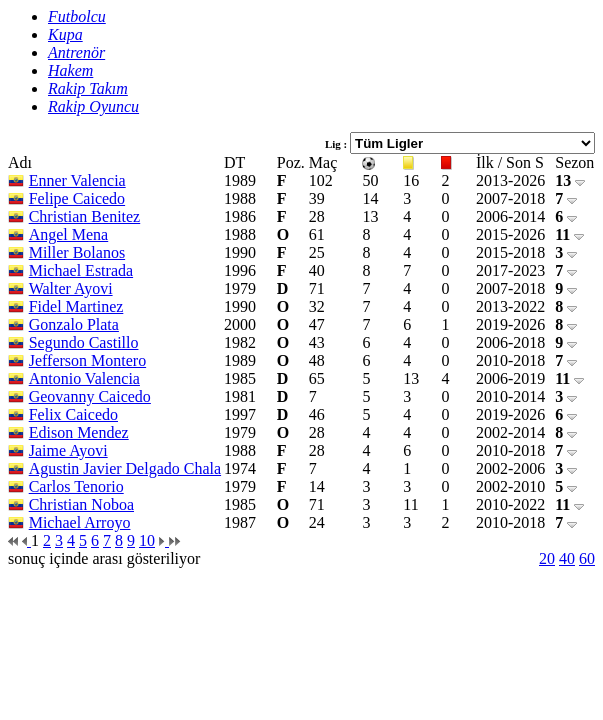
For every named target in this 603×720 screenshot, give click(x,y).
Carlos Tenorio (76, 486)
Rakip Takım (88, 88)
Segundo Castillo (84, 342)
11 (569, 234)
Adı (20, 162)
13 (570, 180)
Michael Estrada (81, 270)
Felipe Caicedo (77, 198)
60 (587, 558)
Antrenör (76, 52)
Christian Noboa (81, 504)
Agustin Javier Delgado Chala (125, 468)
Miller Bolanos (77, 252)
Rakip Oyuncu (93, 106)
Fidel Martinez (76, 306)
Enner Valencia (77, 180)
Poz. (291, 162)
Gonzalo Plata (74, 324)
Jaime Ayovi (68, 450)
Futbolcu (77, 16)
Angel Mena (69, 234)
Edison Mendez (79, 432)
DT (234, 162)
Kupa (65, 34)
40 (567, 558)
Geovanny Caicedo (90, 396)
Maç (323, 162)
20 (547, 558)
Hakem (70, 70)
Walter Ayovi (71, 288)
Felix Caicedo (73, 414)
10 (147, 540)
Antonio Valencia (84, 378)
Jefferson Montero (87, 360)
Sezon (574, 162)
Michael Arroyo (80, 522)
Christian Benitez (85, 216)
